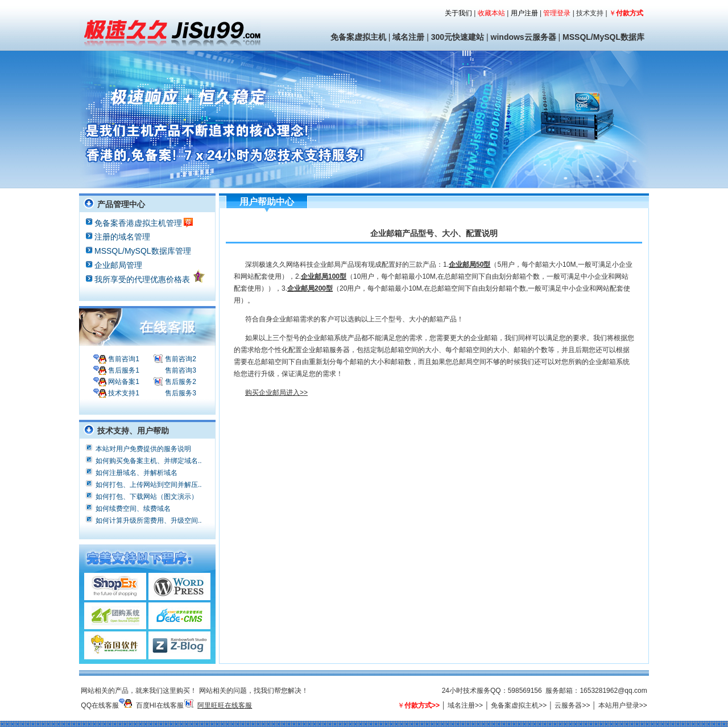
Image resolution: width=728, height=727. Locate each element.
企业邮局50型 (470, 265)
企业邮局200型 (310, 288)
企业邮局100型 (324, 276)
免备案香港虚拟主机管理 (144, 222)
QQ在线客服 (100, 705)
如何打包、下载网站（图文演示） (147, 495)
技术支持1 (123, 393)
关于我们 (458, 13)
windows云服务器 (524, 37)
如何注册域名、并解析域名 (136, 472)
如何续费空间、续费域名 (133, 507)
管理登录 (557, 13)
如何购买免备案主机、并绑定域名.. (149, 460)
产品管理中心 (121, 204)
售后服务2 (180, 382)
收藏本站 (491, 13)
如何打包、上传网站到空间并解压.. (149, 484)
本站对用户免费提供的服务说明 (143, 448)
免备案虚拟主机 (358, 37)
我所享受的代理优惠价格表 (150, 276)
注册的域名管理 (122, 236)
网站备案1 (123, 382)
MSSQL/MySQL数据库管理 (143, 251)
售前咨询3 (180, 370)
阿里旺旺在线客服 (225, 705)
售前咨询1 (123, 359)
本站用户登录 (619, 705)
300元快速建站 (458, 37)
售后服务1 (123, 370)
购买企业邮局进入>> (276, 393)
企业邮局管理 (118, 265)
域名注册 (408, 37)
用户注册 (524, 13)
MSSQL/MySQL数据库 (603, 37)
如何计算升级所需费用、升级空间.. (149, 519)
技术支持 (590, 13)
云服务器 (568, 705)
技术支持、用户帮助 (133, 431)
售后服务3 (180, 393)
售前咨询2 (180, 359)
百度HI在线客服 (160, 705)
